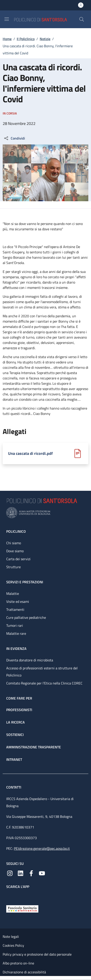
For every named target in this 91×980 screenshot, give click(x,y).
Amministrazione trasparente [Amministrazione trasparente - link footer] (34, 747)
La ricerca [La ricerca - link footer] (16, 722)
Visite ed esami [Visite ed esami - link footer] (18, 601)
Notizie (45, 39)
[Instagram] (10, 873)
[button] (82, 19)
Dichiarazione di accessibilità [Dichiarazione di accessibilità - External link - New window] (24, 972)
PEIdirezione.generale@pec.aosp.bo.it (42, 848)
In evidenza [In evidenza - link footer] (16, 649)
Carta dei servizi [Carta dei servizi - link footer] (18, 559)
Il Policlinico (26, 39)
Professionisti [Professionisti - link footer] (19, 710)
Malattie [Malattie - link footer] (13, 594)
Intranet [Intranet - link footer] (14, 759)
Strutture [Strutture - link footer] (13, 567)
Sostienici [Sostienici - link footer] (15, 735)
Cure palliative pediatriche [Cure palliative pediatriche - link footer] (26, 617)
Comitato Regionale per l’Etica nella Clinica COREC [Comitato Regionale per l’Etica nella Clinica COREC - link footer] (44, 683)
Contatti (14, 787)
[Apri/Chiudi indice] (2, 978)
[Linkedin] (21, 873)
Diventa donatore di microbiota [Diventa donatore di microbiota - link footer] (30, 660)
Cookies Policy (13, 945)
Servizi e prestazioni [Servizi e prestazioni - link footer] (25, 582)
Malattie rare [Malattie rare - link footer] (16, 633)
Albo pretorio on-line (18, 963)
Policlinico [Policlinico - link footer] (16, 531)
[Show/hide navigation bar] (7, 19)
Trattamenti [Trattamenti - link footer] (15, 609)
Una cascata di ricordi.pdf (30, 454)
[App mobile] (10, 896)
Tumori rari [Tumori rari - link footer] (15, 625)
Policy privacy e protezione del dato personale (37, 954)
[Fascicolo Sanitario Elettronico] (22, 908)
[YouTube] (42, 873)
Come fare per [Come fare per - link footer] (19, 698)
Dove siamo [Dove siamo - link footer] (15, 551)
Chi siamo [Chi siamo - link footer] (14, 543)
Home (7, 39)
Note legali (11, 937)
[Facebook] (31, 873)
